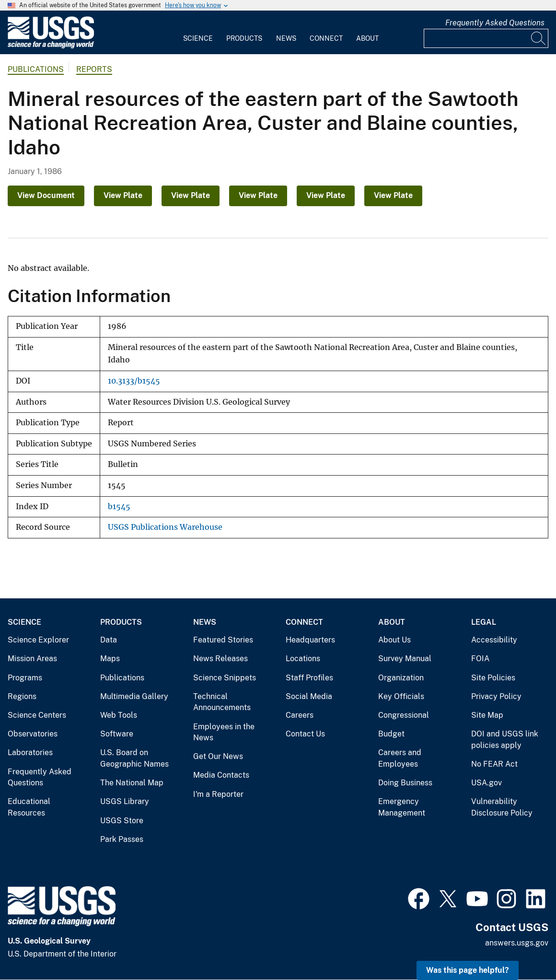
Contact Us (305, 734)
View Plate (123, 195)
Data (109, 640)
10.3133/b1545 (134, 381)
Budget (391, 734)
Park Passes (122, 839)
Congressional (404, 715)
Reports (94, 69)
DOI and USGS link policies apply (505, 740)
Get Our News (218, 756)
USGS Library (125, 801)
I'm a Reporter (218, 794)
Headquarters (310, 640)
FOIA (480, 659)
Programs (25, 678)
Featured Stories (223, 640)
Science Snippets (225, 678)
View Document (46, 195)
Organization (401, 678)
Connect (326, 38)
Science (198, 38)
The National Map (132, 783)
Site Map (487, 715)
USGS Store (122, 821)
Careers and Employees (400, 758)
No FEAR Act (494, 764)
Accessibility (494, 640)
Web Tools (119, 715)
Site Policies (493, 678)
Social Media (309, 696)
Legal (484, 622)
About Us (394, 640)
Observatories (33, 734)
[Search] (539, 38)
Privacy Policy (496, 696)
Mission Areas (32, 659)
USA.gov (486, 783)
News (286, 38)
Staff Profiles (309, 678)
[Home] (51, 46)
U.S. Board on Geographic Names (134, 758)
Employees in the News (224, 732)
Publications (36, 69)
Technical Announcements (222, 702)
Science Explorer (38, 640)
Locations (303, 659)
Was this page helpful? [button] (468, 970)
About (367, 38)
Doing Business (405, 783)
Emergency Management (402, 807)
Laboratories (30, 752)
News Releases (220, 659)
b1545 (119, 507)
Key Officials (401, 696)
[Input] (486, 38)
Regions (22, 696)
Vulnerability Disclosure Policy (502, 807)
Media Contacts (221, 775)
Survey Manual (405, 659)
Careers (300, 715)
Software (117, 734)
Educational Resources (29, 807)
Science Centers (37, 715)
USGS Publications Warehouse (165, 527)
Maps (110, 659)
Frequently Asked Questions (495, 23)
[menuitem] (198, 33)
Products (244, 38)
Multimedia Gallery (134, 696)
